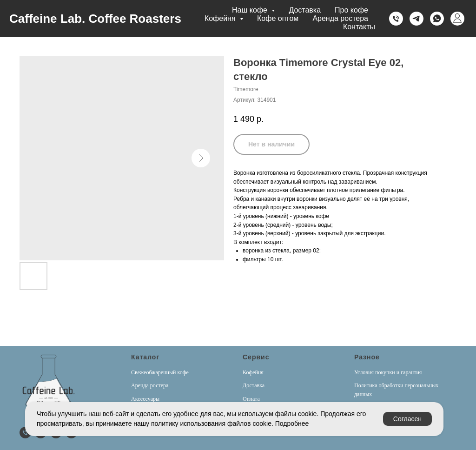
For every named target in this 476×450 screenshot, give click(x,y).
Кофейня (253, 372)
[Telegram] (416, 19)
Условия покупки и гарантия (388, 372)
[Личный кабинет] (457, 19)
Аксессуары (145, 399)
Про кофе (351, 10)
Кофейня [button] (221, 18)
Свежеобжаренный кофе (160, 372)
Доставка (305, 10)
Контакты (359, 27)
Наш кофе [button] (251, 10)
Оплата (251, 399)
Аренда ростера (340, 18)
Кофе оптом (278, 18)
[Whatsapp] (437, 19)
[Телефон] (396, 19)
